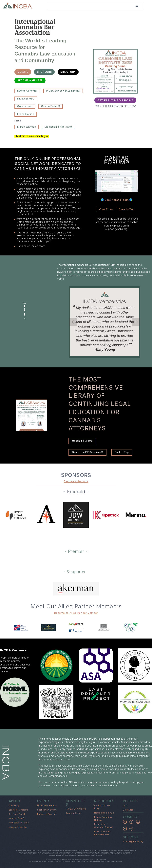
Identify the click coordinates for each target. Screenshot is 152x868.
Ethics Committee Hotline (103, 819)
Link (125, 805)
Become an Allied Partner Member (76, 613)
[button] (125, 822)
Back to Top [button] (122, 452)
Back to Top (127, 209)
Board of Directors (18, 810)
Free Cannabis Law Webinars (102, 833)
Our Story (14, 805)
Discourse (128, 810)
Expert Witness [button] (27, 127)
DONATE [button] (23, 72)
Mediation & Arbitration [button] (58, 127)
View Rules (106, 209)
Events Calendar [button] (27, 91)
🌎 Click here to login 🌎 (117, 200)
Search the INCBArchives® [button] (88, 452)
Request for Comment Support (104, 826)
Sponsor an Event (47, 810)
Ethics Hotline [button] (26, 114)
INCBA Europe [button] (26, 99)
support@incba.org (116, 229)
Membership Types (19, 823)
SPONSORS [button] (44, 72)
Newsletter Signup (104, 813)
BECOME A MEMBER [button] (30, 80)
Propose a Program (47, 814)
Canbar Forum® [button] (51, 106)
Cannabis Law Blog (102, 807)
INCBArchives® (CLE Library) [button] (63, 91)
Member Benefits (18, 818)
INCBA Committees (76, 809)
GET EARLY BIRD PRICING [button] (115, 100)
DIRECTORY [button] (68, 72)
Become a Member (18, 827)
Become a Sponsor (76, 481)
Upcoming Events (47, 805)
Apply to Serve (73, 813)
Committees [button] (25, 106)
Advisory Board (17, 814)
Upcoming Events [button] (82, 441)
